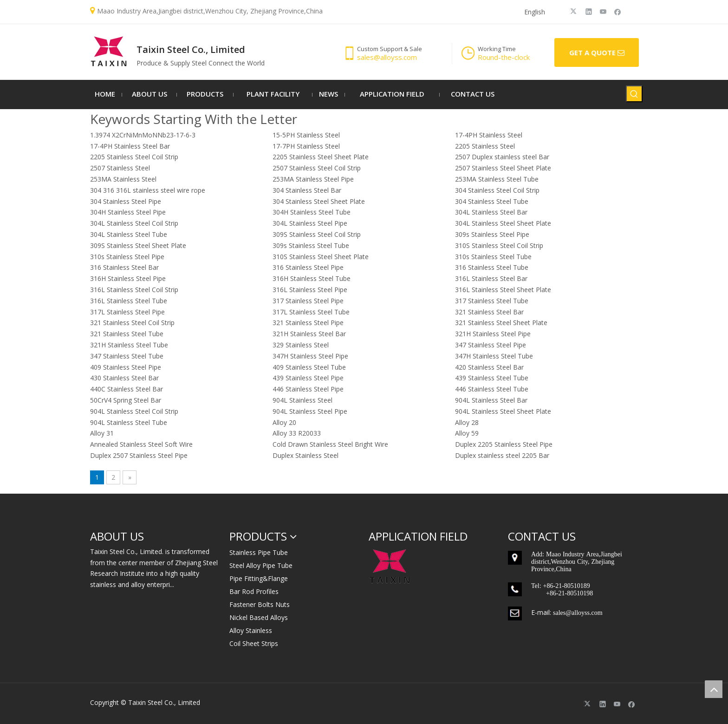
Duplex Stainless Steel (305, 455)
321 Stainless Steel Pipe (308, 323)
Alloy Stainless (251, 630)
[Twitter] (575, 11)
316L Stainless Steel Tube (129, 301)
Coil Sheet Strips (254, 643)
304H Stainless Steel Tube (312, 212)
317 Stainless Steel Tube (492, 301)
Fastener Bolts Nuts (260, 604)
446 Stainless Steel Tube (492, 389)
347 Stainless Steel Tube (127, 356)
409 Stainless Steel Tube (309, 367)
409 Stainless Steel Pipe (126, 367)
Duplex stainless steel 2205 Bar (502, 455)
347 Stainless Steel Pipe (491, 345)
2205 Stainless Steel (485, 146)
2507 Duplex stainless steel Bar (502, 157)
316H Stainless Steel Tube (312, 278)
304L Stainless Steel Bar (491, 212)
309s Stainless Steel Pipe (492, 234)
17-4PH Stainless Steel (489, 135)
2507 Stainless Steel (120, 168)
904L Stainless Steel (302, 400)
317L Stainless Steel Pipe (127, 312)
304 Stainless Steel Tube (492, 201)
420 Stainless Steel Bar (489, 367)
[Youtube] (603, 11)
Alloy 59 (467, 433)
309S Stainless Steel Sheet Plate (138, 245)
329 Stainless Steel (301, 345)
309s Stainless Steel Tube (311, 245)
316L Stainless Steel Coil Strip (134, 290)
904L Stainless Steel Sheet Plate (503, 411)
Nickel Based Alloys (259, 617)
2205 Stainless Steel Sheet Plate (321, 157)
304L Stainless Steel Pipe (310, 223)
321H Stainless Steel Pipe (493, 334)
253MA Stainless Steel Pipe (313, 179)
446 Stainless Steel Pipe (308, 389)
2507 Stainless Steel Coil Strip (317, 168)
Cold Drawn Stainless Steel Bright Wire (330, 444)
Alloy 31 (102, 433)
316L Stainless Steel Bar (491, 278)
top (714, 689)
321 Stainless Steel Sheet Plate (501, 323)
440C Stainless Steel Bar (127, 389)
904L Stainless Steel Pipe (310, 411)
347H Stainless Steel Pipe (310, 356)
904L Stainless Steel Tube (129, 422)
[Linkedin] (589, 11)
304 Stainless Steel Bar (307, 190)
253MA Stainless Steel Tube (497, 179)
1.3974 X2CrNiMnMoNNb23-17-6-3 (143, 135)
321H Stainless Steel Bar (309, 334)
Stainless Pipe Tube (259, 552)
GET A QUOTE (597, 53)
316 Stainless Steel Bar (124, 267)
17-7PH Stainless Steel (306, 146)
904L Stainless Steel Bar (491, 400)
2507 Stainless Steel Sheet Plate (503, 168)
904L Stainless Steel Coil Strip (134, 411)
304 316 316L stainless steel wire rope (148, 190)
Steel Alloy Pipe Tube (261, 565)
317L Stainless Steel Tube (311, 312)
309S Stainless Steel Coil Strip (317, 234)
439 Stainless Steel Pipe (308, 378)
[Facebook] (618, 11)
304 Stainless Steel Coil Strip (497, 190)
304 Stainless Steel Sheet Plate (319, 201)
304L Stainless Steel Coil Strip (134, 223)
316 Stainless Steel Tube (492, 267)
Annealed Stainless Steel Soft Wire (141, 444)
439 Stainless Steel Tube (492, 378)
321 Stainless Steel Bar (489, 312)
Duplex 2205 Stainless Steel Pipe (504, 444)
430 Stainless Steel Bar (124, 378)
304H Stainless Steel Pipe (128, 212)
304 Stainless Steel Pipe (126, 201)
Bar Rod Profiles (254, 591)
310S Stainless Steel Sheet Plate (321, 257)
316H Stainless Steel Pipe (128, 278)
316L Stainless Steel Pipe (310, 290)
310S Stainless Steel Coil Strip (499, 245)
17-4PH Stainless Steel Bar (130, 146)
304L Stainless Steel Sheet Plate (503, 223)
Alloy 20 (284, 422)
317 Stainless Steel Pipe (308, 301)
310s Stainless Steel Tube (493, 257)
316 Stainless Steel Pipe (308, 267)
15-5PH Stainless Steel (306, 135)
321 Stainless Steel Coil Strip (132, 323)
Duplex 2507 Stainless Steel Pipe (139, 455)
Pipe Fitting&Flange (259, 578)
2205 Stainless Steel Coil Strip (134, 157)
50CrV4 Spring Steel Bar (126, 400)
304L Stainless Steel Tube (129, 234)
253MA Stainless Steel (123, 179)
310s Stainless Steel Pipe (127, 257)
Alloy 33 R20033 (297, 433)
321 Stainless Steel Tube (127, 334)
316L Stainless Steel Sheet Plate (503, 290)
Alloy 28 (467, 422)
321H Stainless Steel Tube (129, 345)
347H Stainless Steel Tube (494, 356)
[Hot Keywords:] (634, 94)
